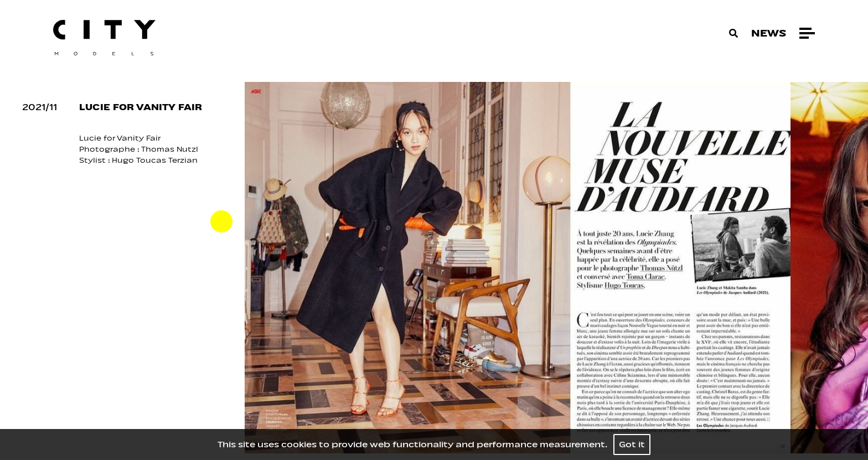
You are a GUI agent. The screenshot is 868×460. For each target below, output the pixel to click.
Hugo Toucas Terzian (155, 160)
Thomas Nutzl (171, 149)
